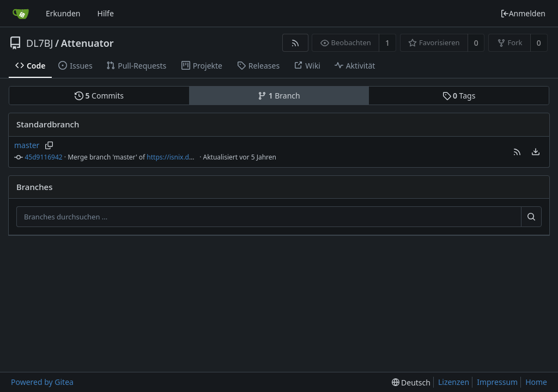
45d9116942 (44, 157)
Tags (459, 96)
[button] (517, 152)
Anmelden (523, 13)
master (27, 145)
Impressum (497, 382)
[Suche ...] (531, 217)
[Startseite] (21, 14)
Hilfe (106, 13)
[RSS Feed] (295, 43)
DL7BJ (40, 43)
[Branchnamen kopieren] (49, 145)
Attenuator (87, 43)
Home (536, 382)
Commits (99, 96)
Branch (279, 96)
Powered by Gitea (42, 382)
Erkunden (63, 13)
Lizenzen (454, 382)
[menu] (536, 152)
